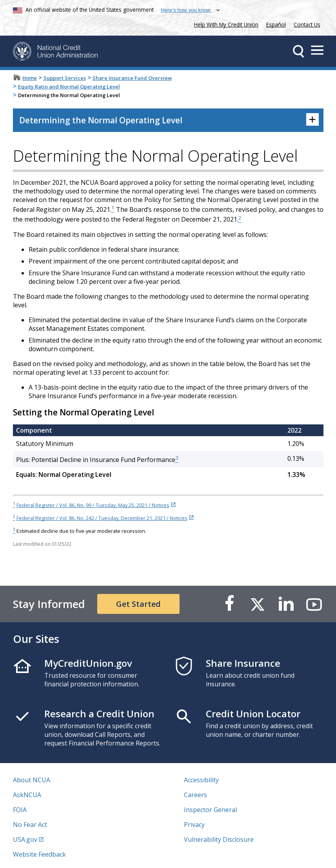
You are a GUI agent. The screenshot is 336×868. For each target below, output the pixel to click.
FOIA (20, 810)
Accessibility (201, 780)
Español (276, 24)
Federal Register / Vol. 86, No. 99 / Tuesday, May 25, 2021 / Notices (93, 505)
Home (30, 78)
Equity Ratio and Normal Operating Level (69, 87)
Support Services (65, 78)
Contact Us (307, 24)
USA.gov (25, 839)
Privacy (194, 825)
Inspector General (210, 810)
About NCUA (32, 780)
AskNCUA (27, 795)
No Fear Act (30, 825)
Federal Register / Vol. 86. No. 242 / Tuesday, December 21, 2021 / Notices (102, 518)
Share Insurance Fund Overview (132, 78)
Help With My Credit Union (225, 24)
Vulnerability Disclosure (219, 839)
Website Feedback (39, 854)
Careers (195, 795)
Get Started (138, 604)
